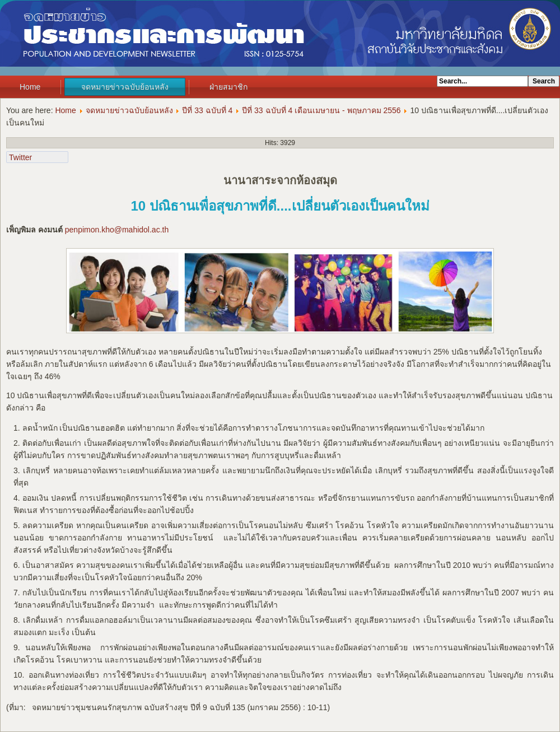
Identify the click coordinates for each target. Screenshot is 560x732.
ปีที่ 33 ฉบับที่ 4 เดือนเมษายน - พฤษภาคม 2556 (321, 110)
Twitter (20, 157)
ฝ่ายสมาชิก (228, 87)
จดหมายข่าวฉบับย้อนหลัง (125, 87)
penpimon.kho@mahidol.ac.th (117, 230)
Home (30, 87)
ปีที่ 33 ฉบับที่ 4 (207, 110)
